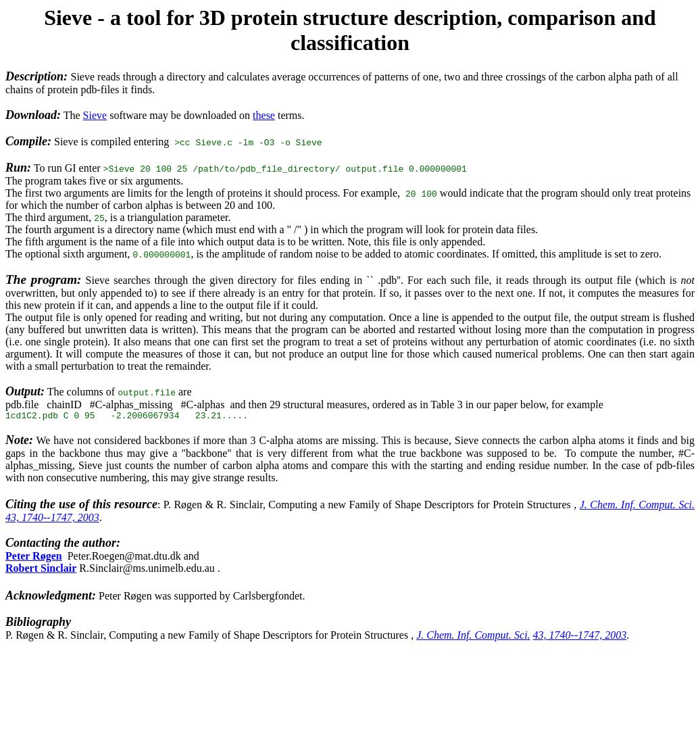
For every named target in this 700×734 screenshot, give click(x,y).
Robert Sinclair (41, 570)
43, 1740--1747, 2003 (52, 519)
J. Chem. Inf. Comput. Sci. (637, 507)
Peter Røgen (34, 558)
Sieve (95, 115)
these (264, 115)
